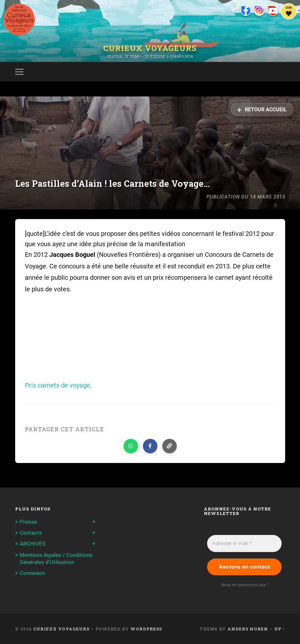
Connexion (32, 573)
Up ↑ (280, 629)
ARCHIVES (33, 544)
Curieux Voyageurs (150, 48)
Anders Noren (248, 629)
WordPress (146, 629)
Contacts (31, 533)
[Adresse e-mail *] (244, 543)
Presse (28, 522)
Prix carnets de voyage (57, 385)
